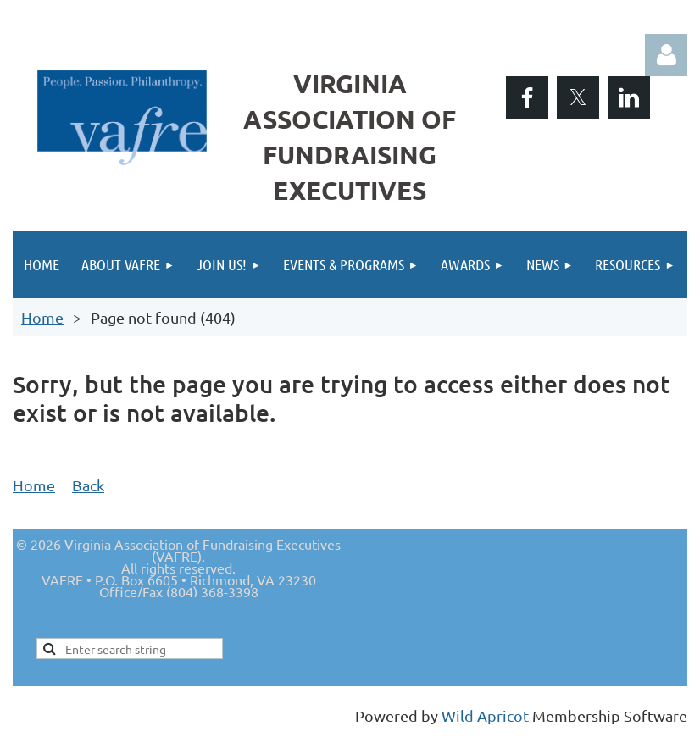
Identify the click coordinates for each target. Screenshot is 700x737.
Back (88, 485)
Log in (666, 55)
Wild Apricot (485, 715)
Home (42, 317)
